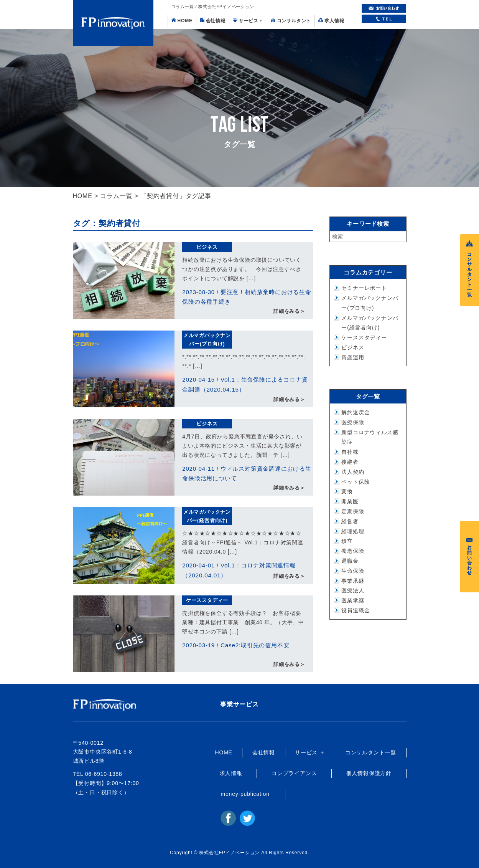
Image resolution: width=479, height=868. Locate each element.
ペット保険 (356, 482)
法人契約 (353, 472)
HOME (182, 21)
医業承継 (353, 600)
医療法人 (353, 590)
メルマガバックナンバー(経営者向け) (207, 516)
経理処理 (353, 531)
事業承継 (353, 581)
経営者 (350, 521)
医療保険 (353, 422)
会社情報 (213, 21)
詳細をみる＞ (289, 312)
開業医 (350, 501)
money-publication (245, 794)
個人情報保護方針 (369, 773)
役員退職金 (356, 610)
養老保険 (353, 551)
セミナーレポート (364, 288)
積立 (347, 541)
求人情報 (331, 21)
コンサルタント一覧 (371, 752)
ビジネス (207, 247)
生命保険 (353, 571)
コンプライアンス (294, 773)
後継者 (350, 462)
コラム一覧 (116, 196)
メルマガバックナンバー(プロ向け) (207, 340)
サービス (248, 21)
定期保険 (353, 511)
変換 (347, 491)
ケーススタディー (207, 600)
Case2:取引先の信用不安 (255, 645)
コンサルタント (291, 21)
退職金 (350, 561)
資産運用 (353, 357)
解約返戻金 (356, 412)
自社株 (350, 452)
